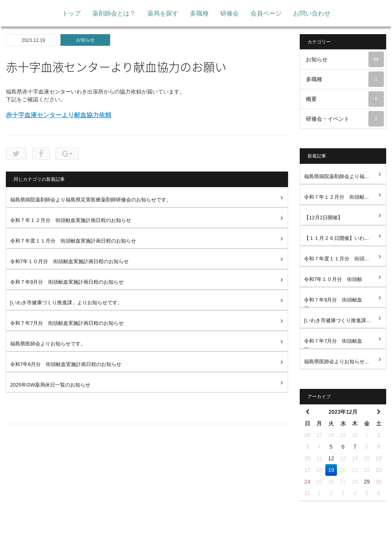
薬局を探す (163, 13)
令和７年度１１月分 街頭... (336, 259)
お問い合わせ (312, 13)
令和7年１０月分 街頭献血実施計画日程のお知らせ (69, 261)
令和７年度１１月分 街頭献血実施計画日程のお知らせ (73, 241)
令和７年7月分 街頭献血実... (333, 343)
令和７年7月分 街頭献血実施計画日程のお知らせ (69, 323)
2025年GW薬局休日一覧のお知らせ (50, 385)
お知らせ (85, 40)
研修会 (230, 13)
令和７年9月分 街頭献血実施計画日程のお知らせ (69, 282)
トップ (71, 13)
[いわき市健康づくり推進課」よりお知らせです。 (66, 303)
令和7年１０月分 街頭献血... (333, 282)
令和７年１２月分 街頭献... (336, 197)
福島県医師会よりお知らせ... (336, 362)
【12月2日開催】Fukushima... (323, 220)
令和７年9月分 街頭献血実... (333, 302)
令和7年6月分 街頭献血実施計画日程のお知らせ (66, 364)
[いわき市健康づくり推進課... (337, 320)
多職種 (199, 13)
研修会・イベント (345, 119)
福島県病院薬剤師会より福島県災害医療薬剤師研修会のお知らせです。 (91, 200)
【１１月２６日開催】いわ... (336, 238)
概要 (345, 99)
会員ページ (266, 13)
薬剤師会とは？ (114, 13)
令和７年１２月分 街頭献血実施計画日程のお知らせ (71, 220)
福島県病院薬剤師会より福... (336, 176)
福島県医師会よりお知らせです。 (48, 344)
